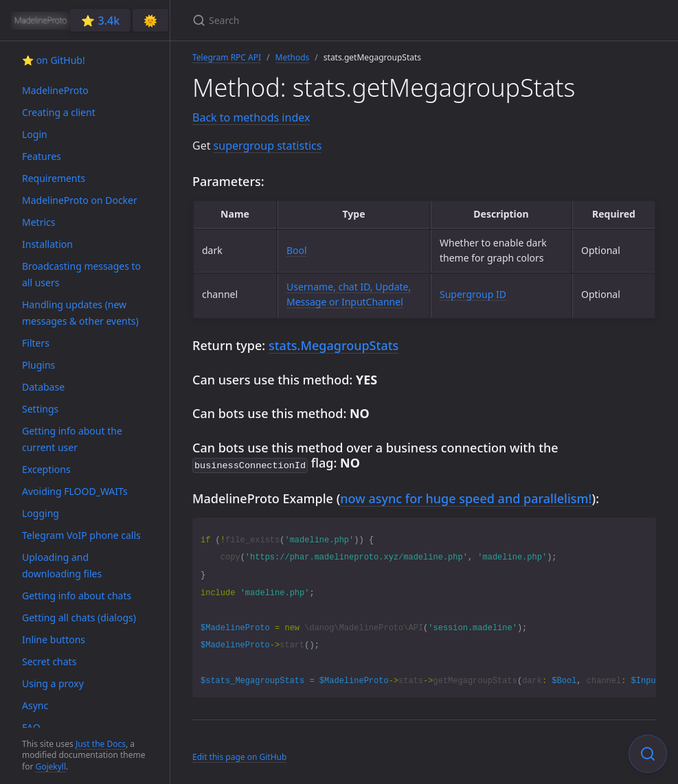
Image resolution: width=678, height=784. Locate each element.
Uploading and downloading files (62, 565)
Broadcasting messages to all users (81, 274)
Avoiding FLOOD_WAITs (75, 491)
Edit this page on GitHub (239, 756)
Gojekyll (50, 766)
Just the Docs (101, 744)
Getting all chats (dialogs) (79, 618)
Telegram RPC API (227, 57)
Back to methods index (251, 117)
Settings (40, 409)
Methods (293, 57)
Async (35, 705)
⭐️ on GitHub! (54, 60)
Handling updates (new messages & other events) (80, 313)
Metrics (38, 222)
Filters (36, 343)
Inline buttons (54, 639)
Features (42, 156)
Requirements (54, 178)
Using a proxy (53, 683)
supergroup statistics (268, 146)
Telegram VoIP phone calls (81, 535)
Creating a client (59, 112)
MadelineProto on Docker (80, 200)
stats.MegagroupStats (334, 345)
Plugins (38, 365)
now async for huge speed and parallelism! (466, 497)
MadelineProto (55, 90)
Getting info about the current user (72, 439)
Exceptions (46, 469)
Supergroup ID (473, 294)
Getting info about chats (77, 596)
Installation (47, 244)
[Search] (354, 20)
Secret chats (49, 661)
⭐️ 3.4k (100, 21)
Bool (297, 250)
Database (43, 387)
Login (35, 134)
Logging (41, 513)
